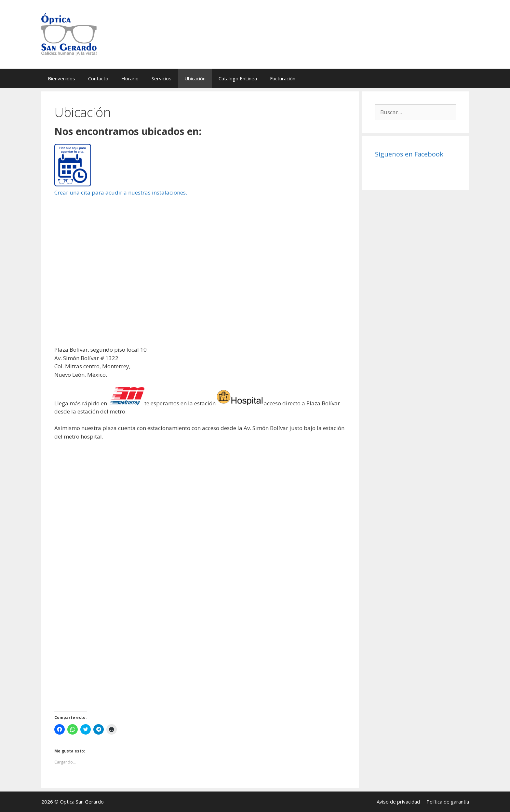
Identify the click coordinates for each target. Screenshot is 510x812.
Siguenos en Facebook (409, 154)
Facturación (283, 78)
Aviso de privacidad (398, 802)
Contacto (98, 78)
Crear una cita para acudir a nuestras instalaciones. (121, 192)
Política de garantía (448, 802)
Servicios (161, 78)
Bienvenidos (61, 78)
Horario (130, 78)
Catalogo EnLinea (238, 78)
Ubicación (195, 78)
